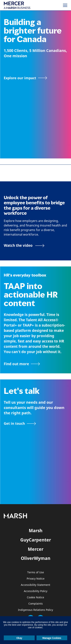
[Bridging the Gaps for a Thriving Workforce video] (24, 245)
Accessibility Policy (36, 591)
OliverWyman (36, 558)
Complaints (36, 604)
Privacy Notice (36, 579)
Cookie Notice (35, 597)
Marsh (36, 530)
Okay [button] (19, 638)
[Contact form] (20, 424)
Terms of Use (36, 572)
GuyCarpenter (36, 540)
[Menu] (65, 5)
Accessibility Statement (35, 585)
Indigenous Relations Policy (35, 610)
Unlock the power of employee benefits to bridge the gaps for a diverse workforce (34, 205)
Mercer (36, 549)
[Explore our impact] (25, 78)
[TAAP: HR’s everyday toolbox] (35, 364)
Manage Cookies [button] (52, 638)
